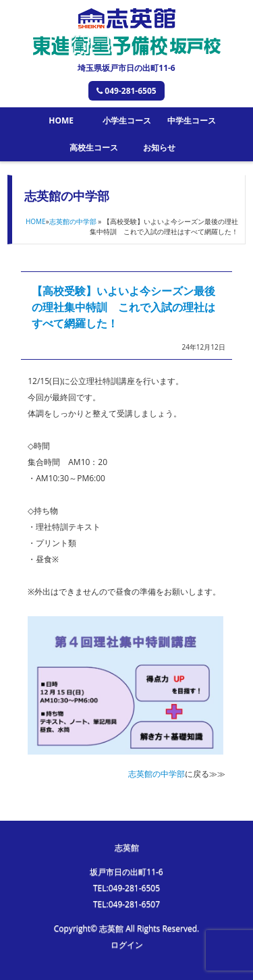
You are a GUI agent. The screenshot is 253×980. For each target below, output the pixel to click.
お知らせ (159, 147)
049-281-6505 (126, 91)
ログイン (127, 945)
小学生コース (127, 120)
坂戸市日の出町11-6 (126, 872)
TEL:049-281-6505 (126, 888)
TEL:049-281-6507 (126, 904)
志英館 (127, 847)
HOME (61, 120)
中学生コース (192, 120)
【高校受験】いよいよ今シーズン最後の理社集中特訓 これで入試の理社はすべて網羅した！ (123, 307)
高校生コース (94, 147)
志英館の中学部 (73, 221)
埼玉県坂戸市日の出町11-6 (126, 68)
